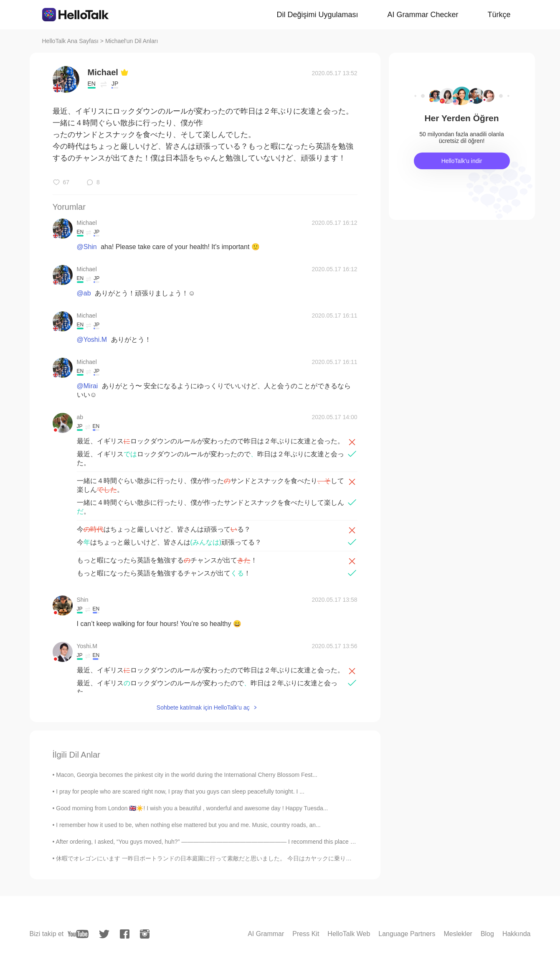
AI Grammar (266, 934)
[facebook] (125, 934)
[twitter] (104, 934)
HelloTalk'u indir (462, 161)
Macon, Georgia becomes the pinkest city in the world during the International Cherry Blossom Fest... (187, 775)
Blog (487, 934)
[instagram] (145, 934)
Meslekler (458, 934)
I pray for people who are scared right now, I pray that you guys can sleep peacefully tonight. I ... (180, 791)
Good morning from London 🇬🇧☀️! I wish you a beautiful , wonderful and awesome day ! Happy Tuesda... (192, 808)
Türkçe (499, 15)
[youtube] (78, 934)
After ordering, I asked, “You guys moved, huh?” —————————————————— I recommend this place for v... (211, 842)
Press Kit (306, 934)
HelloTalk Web (349, 934)
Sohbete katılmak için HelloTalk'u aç (203, 707)
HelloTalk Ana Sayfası (70, 41)
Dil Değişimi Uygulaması (317, 15)
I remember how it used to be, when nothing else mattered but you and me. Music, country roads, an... (188, 825)
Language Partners (407, 934)
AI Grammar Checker (423, 15)
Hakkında (517, 934)
